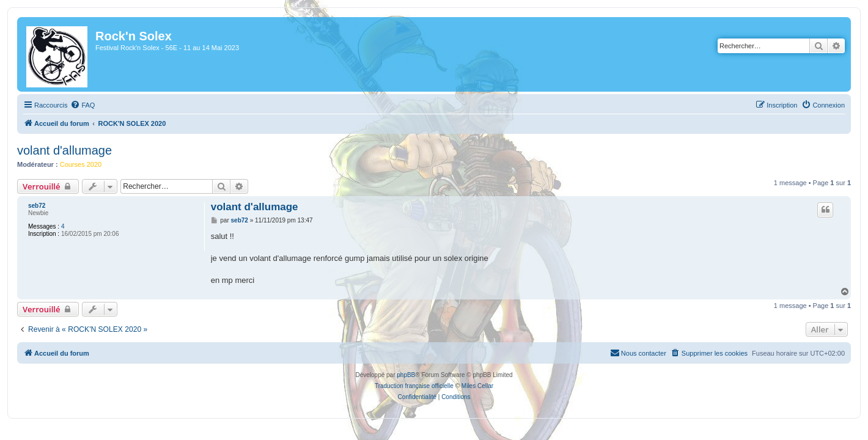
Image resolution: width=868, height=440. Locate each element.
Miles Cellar (477, 386)
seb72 (29, 206)
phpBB (406, 375)
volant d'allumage (57, 150)
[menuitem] (75, 105)
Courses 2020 (74, 164)
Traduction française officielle (414, 386)
